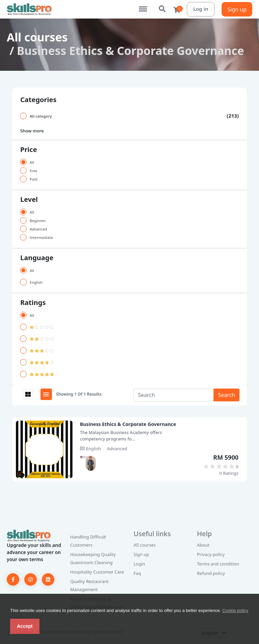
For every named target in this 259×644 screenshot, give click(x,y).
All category (41, 116)
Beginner (38, 221)
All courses (37, 37)
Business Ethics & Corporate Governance (128, 424)
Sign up (237, 9)
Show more (32, 131)
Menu (146, 6)
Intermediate (41, 237)
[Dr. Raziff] (85, 457)
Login (139, 564)
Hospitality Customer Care (97, 572)
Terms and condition (218, 564)
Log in (201, 9)
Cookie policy (235, 610)
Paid (34, 179)
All (32, 162)
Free (34, 171)
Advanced (38, 229)
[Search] (174, 395)
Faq (137, 573)
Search (163, 9)
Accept (25, 626)
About (203, 545)
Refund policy (211, 573)
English (36, 282)
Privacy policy (211, 554)
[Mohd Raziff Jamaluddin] (91, 463)
